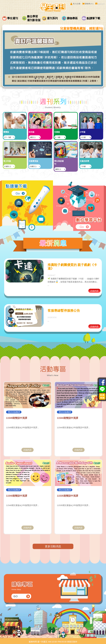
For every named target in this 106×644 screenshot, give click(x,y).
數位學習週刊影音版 (34, 18)
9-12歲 (94, 132)
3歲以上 (44, 132)
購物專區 (72, 18)
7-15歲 (94, 157)
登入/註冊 (75, 4)
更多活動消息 (53, 539)
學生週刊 (13, 18)
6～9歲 (69, 132)
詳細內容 (94, 283)
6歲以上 (69, 160)
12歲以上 (19, 157)
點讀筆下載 (93, 18)
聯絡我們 (100, 4)
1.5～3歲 (19, 132)
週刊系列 (52, 18)
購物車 (88, 4)
